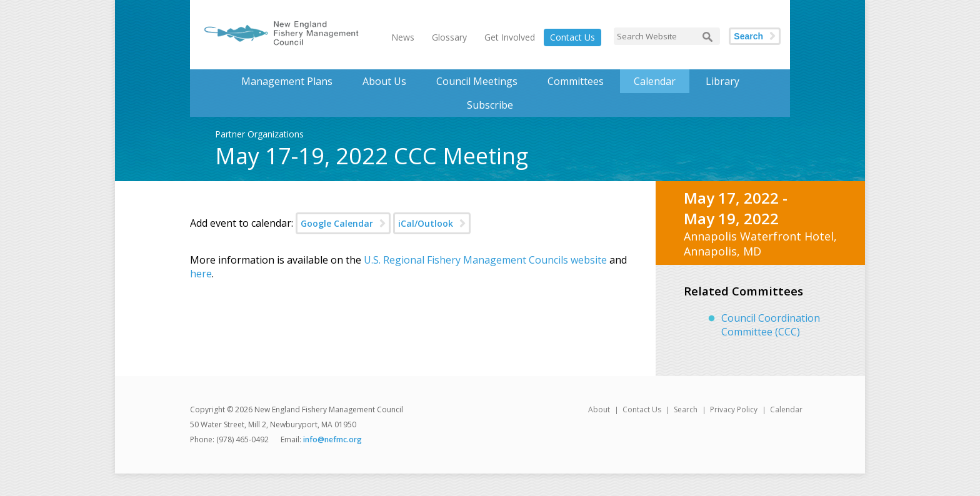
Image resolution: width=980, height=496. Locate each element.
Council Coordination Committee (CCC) (771, 325)
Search (748, 36)
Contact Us (572, 37)
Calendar (655, 81)
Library (722, 81)
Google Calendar (337, 223)
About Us (384, 81)
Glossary (449, 37)
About (599, 409)
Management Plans (287, 81)
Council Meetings (477, 81)
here (201, 274)
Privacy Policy (734, 409)
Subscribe (490, 105)
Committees (576, 81)
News (403, 37)
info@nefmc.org (332, 439)
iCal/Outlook (426, 223)
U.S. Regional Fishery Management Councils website (485, 260)
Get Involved (510, 37)
